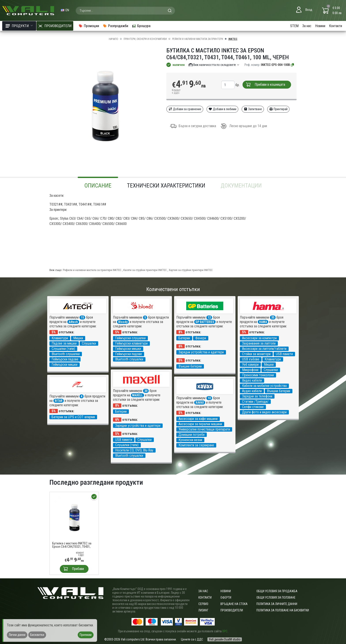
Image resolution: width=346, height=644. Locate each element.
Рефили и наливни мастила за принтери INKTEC (92, 270)
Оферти (226, 598)
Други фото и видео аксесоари (264, 412)
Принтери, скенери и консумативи (145, 39)
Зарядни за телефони (257, 396)
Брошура (141, 26)
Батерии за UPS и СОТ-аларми (73, 417)
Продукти (19, 26)
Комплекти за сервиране (196, 445)
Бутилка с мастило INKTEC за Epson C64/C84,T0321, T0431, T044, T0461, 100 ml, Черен (72, 545)
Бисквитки (37, 635)
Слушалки (89, 343)
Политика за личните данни (277, 604)
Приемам (86, 635)
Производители (232, 610)
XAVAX (200, 403)
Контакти (336, 26)
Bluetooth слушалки (66, 354)
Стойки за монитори (256, 354)
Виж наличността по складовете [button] (214, 65)
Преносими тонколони (258, 375)
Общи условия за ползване (276, 598)
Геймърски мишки (65, 365)
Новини (320, 26)
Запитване (253, 109)
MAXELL (137, 395)
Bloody (123, 322)
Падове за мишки (64, 343)
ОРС (225, 631)
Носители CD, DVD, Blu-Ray (134, 450)
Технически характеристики (166, 186)
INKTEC (233, 39)
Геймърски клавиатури (131, 343)
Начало (114, 39)
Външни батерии (190, 366)
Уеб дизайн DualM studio (225, 639)
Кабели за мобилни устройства (264, 386)
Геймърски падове (65, 359)
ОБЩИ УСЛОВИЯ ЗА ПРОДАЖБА (277, 591)
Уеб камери (250, 365)
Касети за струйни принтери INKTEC (145, 270)
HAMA (263, 322)
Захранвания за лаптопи (259, 343)
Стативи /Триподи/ (255, 402)
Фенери (201, 338)
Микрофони (250, 370)
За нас (307, 26)
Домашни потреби (192, 435)
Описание (98, 186)
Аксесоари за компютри (259, 338)
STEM (294, 26)
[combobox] (125, 11)
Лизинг (203, 610)
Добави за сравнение (185, 109)
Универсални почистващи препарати (204, 429)
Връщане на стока (234, 604)
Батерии (184, 338)
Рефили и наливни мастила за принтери (198, 39)
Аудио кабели (252, 391)
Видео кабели (252, 380)
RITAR (59, 401)
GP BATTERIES (205, 322)
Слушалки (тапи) (63, 349)
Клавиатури (60, 338)
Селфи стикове (253, 407)
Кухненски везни (190, 440)
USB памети (284, 354)
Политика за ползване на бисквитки (283, 610)
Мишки (78, 338)
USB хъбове (251, 359)
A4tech (73, 322)
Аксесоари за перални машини (200, 424)
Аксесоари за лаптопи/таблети (264, 349)
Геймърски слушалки (130, 338)
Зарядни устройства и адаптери (201, 352)
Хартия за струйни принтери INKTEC (191, 270)
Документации (241, 186)
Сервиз (203, 604)
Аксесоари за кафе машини (198, 419)
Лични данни (17, 635)
